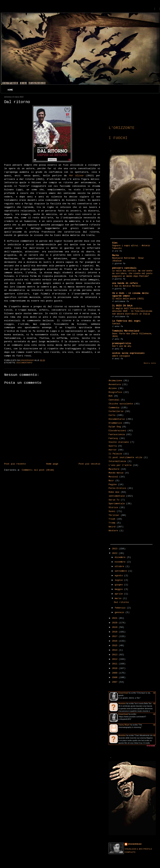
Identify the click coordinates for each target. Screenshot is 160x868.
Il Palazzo (115, 454)
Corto (112, 415)
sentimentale (117, 496)
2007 (115, 682)
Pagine (113, 485)
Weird (112, 527)
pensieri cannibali (124, 268)
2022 (115, 553)
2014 (115, 650)
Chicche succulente (121, 404)
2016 (115, 641)
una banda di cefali (125, 283)
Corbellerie (116, 411)
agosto (119, 576)
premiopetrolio (122, 343)
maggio (119, 589)
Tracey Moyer (124, 725)
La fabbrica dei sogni (126, 321)
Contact (116, 324)
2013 (115, 655)
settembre (121, 571)
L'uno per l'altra (120, 465)
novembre (121, 562)
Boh (111, 396)
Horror (113, 450)
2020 (115, 623)
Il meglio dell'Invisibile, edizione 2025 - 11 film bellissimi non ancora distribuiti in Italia (132, 311)
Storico (113, 508)
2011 (115, 664)
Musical (113, 477)
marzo (119, 598)
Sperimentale (117, 504)
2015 (115, 646)
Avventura (115, 384)
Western (113, 531)
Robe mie (114, 492)
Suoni (112, 511)
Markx (116, 255)
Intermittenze (117, 461)
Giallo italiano (119, 442)
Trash (112, 519)
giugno (119, 585)
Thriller (114, 515)
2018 (115, 632)
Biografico (115, 392)
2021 (115, 618)
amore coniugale (121, 356)
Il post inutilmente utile (125, 457)
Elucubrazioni (117, 431)
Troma (112, 523)
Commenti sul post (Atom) (38, 470)
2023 (115, 549)
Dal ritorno (121, 602)
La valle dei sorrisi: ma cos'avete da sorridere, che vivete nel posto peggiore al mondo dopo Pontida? (132, 274)
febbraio (121, 608)
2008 (115, 677)
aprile (119, 594)
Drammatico (115, 423)
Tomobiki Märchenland (126, 331)
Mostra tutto (150, 363)
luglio (119, 580)
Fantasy (113, 438)
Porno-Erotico (117, 488)
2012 (115, 659)
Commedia (114, 408)
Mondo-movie (116, 473)
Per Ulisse (76, 176)
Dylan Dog (115, 427)
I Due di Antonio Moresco (126, 286)
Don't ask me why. (122, 346)
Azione (113, 388)
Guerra (113, 446)
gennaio (120, 612)
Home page (52, 464)
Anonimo (122, 703)
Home (10, 90)
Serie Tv (114, 500)
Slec (115, 243)
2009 (115, 673)
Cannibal (114, 400)
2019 (115, 627)
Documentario (25, 363)
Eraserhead (123, 693)
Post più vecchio (89, 464)
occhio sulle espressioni (128, 353)
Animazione (115, 381)
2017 (115, 636)
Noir (111, 481)
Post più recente (15, 464)
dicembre (121, 557)
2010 (115, 668)
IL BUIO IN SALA (122, 306)
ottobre (120, 566)
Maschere (114, 469)
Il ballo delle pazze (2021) (128, 299)
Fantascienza (117, 435)
